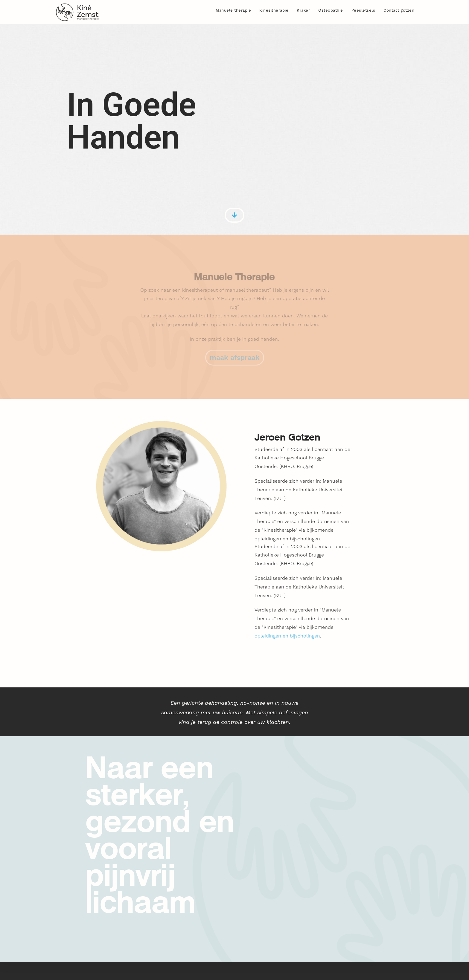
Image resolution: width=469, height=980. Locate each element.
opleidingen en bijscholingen (287, 636)
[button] (235, 358)
